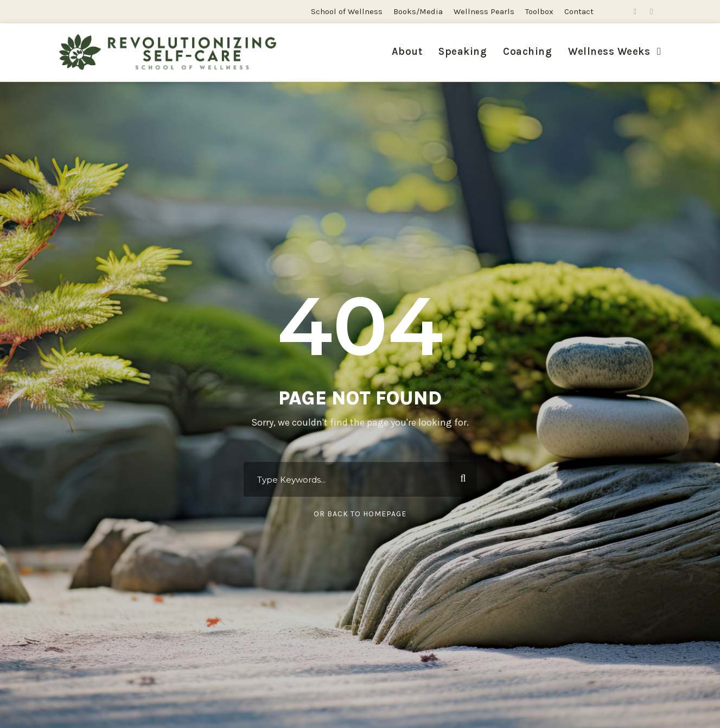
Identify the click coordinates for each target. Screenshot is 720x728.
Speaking (463, 52)
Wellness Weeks (609, 52)
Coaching (527, 52)
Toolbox (539, 11)
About (407, 52)
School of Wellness (347, 11)
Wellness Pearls (484, 11)
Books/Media (418, 11)
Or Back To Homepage (360, 514)
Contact (579, 11)
